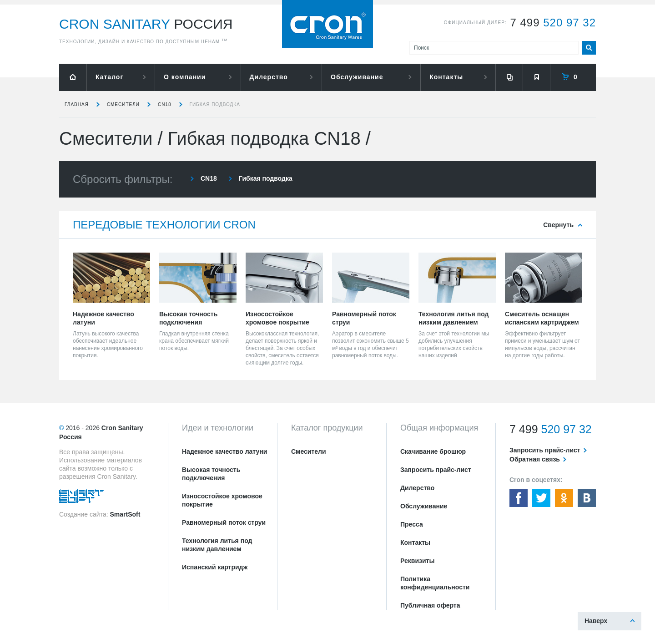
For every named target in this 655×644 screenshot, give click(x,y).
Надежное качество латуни (224, 451)
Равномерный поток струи (224, 522)
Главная (77, 104)
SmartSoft (125, 514)
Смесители (123, 104)
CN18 (165, 104)
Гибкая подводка (215, 104)
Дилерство (269, 77)
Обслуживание (357, 77)
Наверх (596, 621)
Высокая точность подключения (211, 474)
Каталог (109, 77)
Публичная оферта (430, 605)
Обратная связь (535, 459)
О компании (185, 77)
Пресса (412, 524)
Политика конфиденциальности (435, 583)
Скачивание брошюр (433, 451)
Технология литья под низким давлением (217, 545)
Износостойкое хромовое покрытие (222, 500)
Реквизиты (417, 561)
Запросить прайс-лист (436, 470)
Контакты (446, 77)
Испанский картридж (215, 567)
